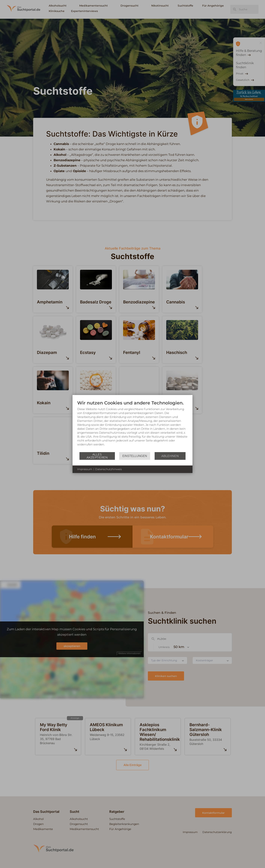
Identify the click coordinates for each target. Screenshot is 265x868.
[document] (132, 426)
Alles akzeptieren (97, 456)
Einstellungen (135, 456)
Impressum (85, 469)
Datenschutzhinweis (109, 469)
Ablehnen (170, 456)
